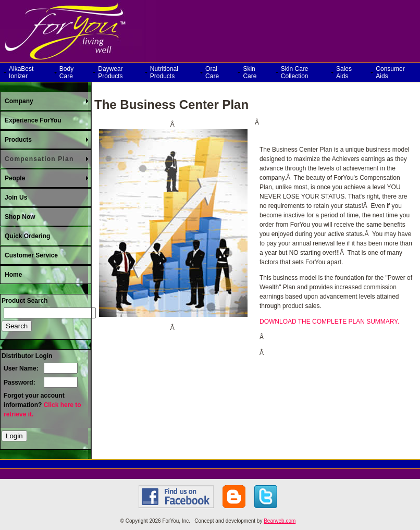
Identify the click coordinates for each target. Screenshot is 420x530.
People (15, 178)
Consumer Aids (390, 72)
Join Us (16, 198)
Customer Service (31, 255)
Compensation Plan (39, 159)
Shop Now (20, 217)
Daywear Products (110, 72)
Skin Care (250, 72)
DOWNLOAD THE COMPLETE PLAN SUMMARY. (329, 322)
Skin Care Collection (295, 72)
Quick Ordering (27, 236)
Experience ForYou (33, 120)
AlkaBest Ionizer (21, 72)
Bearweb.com (280, 521)
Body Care (66, 72)
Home (13, 275)
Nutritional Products (164, 72)
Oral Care (212, 72)
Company (19, 101)
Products (18, 140)
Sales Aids (344, 72)
